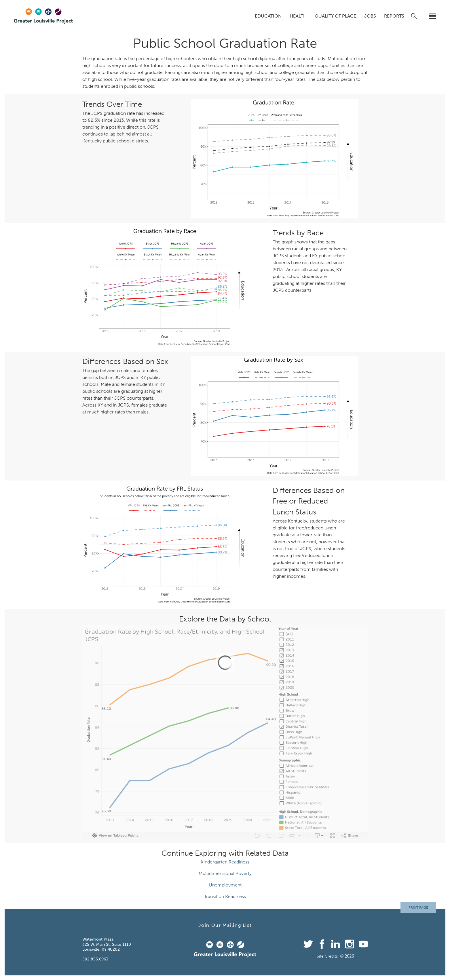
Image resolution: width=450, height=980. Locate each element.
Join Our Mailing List (225, 925)
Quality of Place (335, 16)
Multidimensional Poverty (225, 873)
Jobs (370, 16)
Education (268, 16)
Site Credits (327, 956)
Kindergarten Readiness (225, 862)
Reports (394, 16)
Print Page (418, 907)
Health (298, 16)
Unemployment (225, 885)
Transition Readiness (225, 896)
